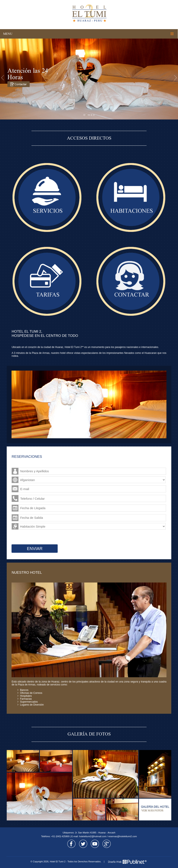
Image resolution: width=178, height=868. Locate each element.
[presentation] (34, 538)
